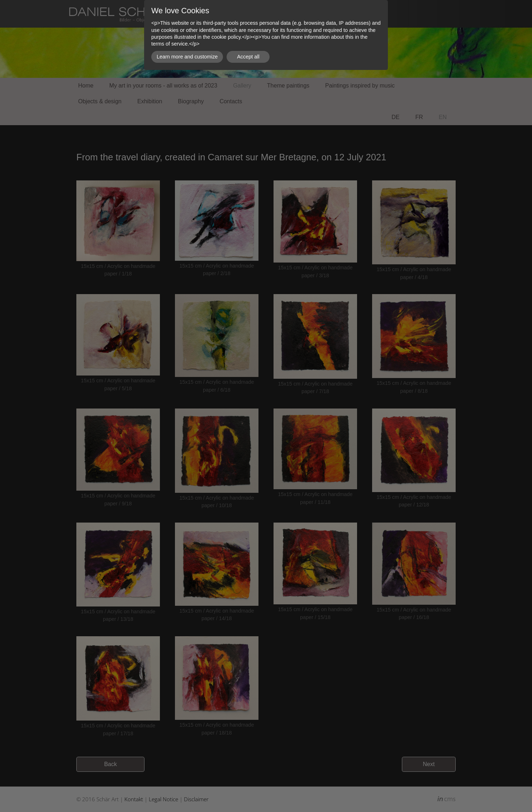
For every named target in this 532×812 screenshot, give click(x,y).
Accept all (248, 57)
